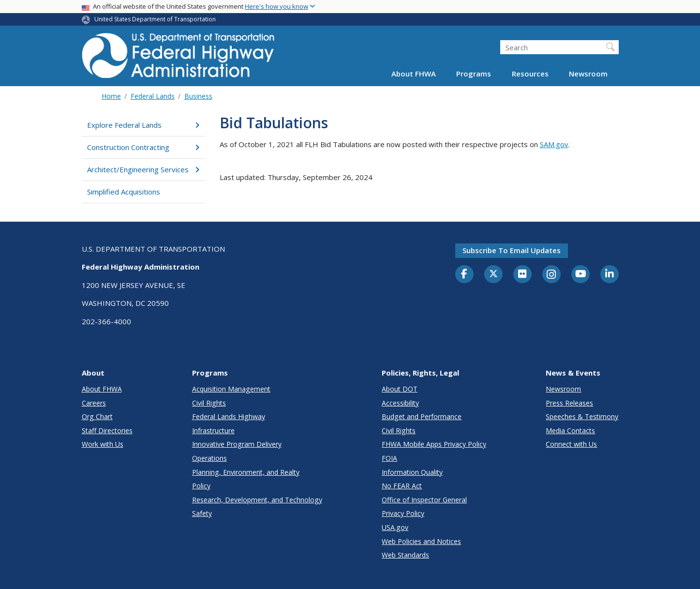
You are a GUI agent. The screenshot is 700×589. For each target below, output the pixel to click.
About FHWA (414, 74)
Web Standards (405, 555)
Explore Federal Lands (143, 125)
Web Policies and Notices (421, 541)
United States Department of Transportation (155, 19)
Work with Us (103, 444)
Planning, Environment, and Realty (246, 472)
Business (198, 96)
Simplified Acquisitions (124, 192)
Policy (201, 486)
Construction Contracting (143, 147)
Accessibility (400, 403)
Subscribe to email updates (512, 250)
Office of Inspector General (424, 500)
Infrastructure (213, 430)
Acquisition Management (231, 389)
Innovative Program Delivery (237, 444)
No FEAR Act (402, 486)
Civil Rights (209, 403)
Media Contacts (570, 430)
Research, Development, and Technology (257, 500)
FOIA (389, 458)
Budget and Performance (422, 416)
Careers (94, 403)
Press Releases (569, 403)
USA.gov (395, 527)
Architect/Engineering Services (143, 169)
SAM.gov (554, 144)
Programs (474, 74)
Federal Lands (153, 96)
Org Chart (97, 416)
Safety (202, 513)
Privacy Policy (403, 513)
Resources (530, 74)
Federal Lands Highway (229, 416)
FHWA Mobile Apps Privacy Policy (434, 444)
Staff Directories (107, 430)
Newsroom (588, 74)
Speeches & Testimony (582, 416)
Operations (209, 458)
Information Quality (412, 472)
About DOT (400, 389)
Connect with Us (571, 444)
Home (111, 96)
